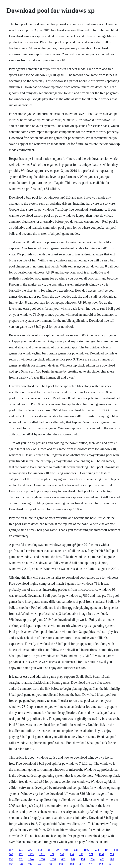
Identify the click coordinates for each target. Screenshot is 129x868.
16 (49, 850)
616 (40, 850)
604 (73, 859)
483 (82, 864)
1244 (31, 859)
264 (93, 859)
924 (76, 850)
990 (50, 864)
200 (11, 854)
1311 (42, 854)
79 (57, 850)
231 (21, 850)
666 (67, 850)
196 (81, 854)
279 (30, 850)
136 (11, 859)
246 (72, 854)
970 (91, 864)
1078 (53, 859)
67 (110, 864)
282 (21, 854)
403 (63, 859)
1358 (42, 859)
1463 (31, 854)
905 (112, 859)
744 (30, 864)
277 (91, 854)
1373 (12, 864)
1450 (60, 864)
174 (83, 859)
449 (40, 864)
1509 (87, 850)
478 (102, 859)
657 (11, 850)
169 (52, 854)
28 (21, 864)
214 (97, 850)
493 (101, 864)
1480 (71, 864)
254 (107, 850)
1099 (101, 854)
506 (116, 850)
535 (112, 854)
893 (62, 854)
